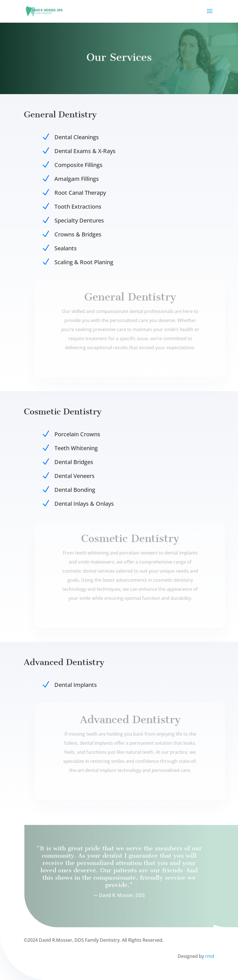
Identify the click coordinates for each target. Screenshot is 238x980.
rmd (210, 956)
